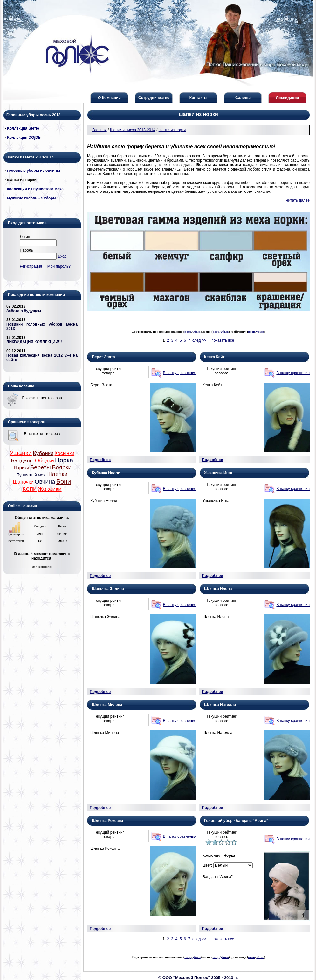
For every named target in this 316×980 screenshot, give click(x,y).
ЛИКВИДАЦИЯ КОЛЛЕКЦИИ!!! (34, 342)
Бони (64, 481)
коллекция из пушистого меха (35, 189)
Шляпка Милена (107, 705)
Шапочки (23, 482)
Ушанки (21, 453)
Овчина (45, 482)
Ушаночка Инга (218, 473)
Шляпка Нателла (220, 705)
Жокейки (49, 489)
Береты (41, 467)
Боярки (62, 467)
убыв (196, 332)
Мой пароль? (59, 266)
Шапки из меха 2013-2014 (133, 130)
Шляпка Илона (218, 589)
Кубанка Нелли (106, 473)
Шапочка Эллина (108, 589)
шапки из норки (172, 130)
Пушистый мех (31, 475)
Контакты (199, 98)
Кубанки (43, 453)
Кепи (29, 489)
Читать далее (298, 200)
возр (188, 332)
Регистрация (31, 266)
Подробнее (100, 460)
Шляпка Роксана (107, 821)
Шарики (21, 468)
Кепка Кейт (214, 357)
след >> (199, 340)
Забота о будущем (24, 311)
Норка (64, 460)
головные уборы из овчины (34, 171)
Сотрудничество (154, 98)
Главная (100, 130)
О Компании (109, 98)
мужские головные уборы (32, 198)
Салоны (243, 98)
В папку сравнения (180, 373)
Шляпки (57, 474)
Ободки (45, 460)
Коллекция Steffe (23, 128)
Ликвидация (288, 98)
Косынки (65, 453)
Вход (62, 256)
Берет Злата (103, 357)
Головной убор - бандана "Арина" (236, 821)
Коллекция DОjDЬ (24, 138)
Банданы (22, 460)
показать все (223, 340)
